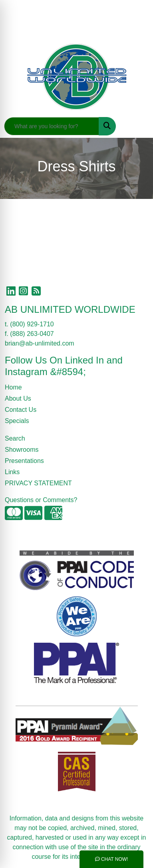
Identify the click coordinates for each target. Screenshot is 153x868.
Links (12, 472)
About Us (18, 398)
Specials (17, 421)
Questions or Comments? (41, 500)
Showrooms (22, 450)
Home (13, 387)
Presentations (24, 461)
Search (15, 438)
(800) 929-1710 (32, 324)
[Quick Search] (52, 126)
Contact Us (21, 410)
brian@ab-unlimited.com (40, 343)
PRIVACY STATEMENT (38, 483)
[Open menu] (137, 126)
